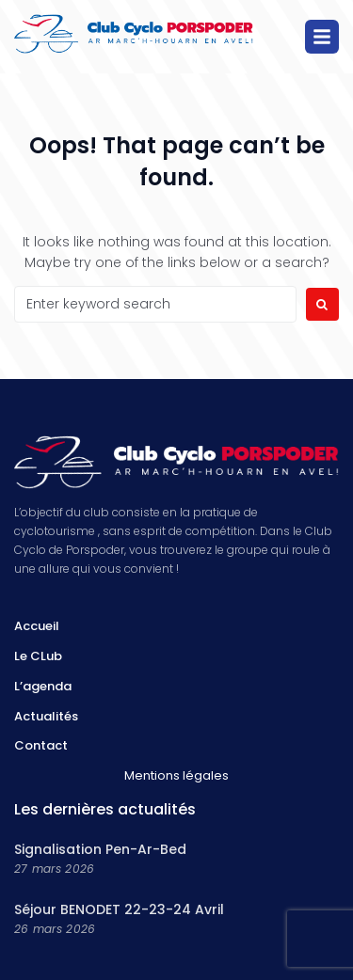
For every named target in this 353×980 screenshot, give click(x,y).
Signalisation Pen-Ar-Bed (100, 849)
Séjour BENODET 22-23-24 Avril (119, 909)
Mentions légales (176, 775)
